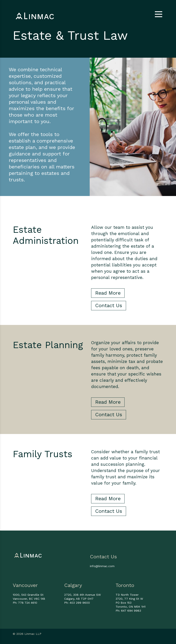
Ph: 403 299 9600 (77, 603)
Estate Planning (48, 345)
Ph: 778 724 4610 (25, 603)
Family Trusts (43, 454)
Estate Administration (46, 235)
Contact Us (109, 305)
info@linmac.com (102, 566)
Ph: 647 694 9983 (128, 611)
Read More (108, 293)
